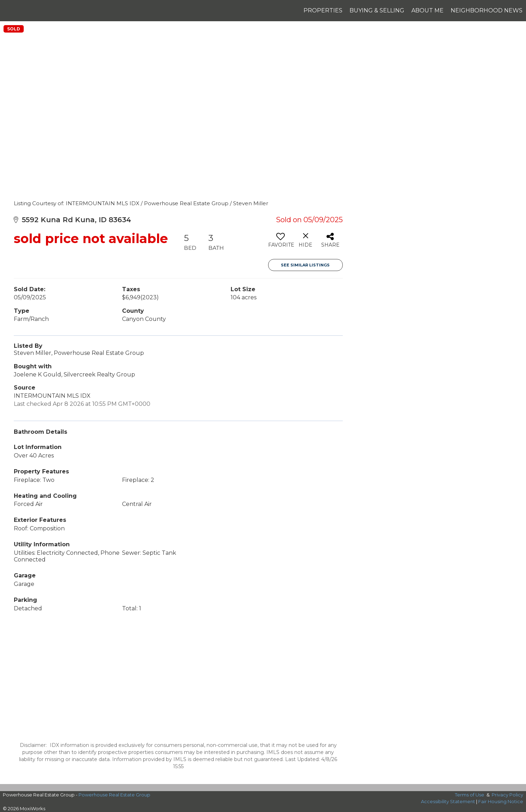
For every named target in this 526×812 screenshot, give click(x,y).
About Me (427, 10)
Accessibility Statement (448, 801)
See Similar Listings (305, 265)
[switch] (281, 243)
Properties (323, 10)
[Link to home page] (9, 11)
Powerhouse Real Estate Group (114, 795)
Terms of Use (470, 795)
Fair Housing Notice (501, 801)
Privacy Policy (507, 795)
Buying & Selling (377, 10)
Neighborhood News (487, 10)
